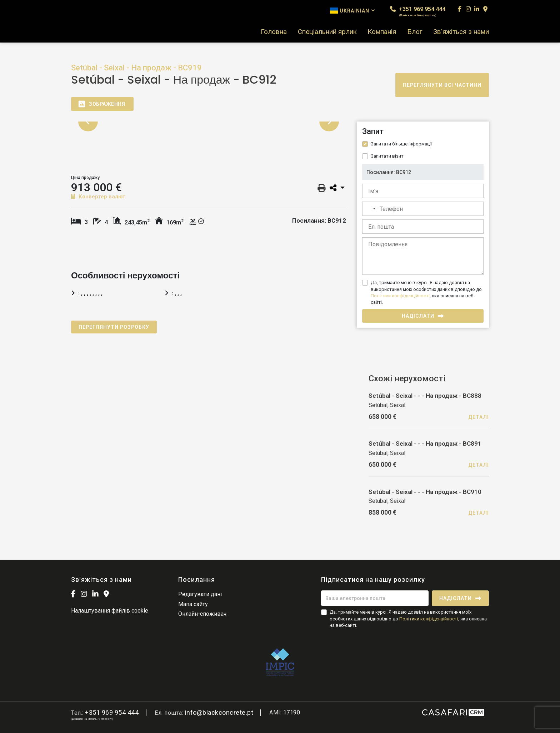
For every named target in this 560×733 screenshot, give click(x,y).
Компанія (382, 32)
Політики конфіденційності (400, 296)
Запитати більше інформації (401, 144)
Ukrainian (353, 11)
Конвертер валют (98, 197)
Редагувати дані (200, 594)
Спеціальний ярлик (327, 32)
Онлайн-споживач (202, 614)
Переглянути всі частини (442, 85)
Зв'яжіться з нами (461, 32)
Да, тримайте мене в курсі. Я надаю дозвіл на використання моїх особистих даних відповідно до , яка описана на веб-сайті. (426, 292)
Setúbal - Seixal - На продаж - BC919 (136, 68)
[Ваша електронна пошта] (375, 598)
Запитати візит (387, 156)
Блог (415, 32)
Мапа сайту (193, 604)
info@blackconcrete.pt (219, 712)
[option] (209, 122)
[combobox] (370, 209)
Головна (274, 32)
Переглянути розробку (114, 327)
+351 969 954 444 (418, 11)
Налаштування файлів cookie (110, 611)
